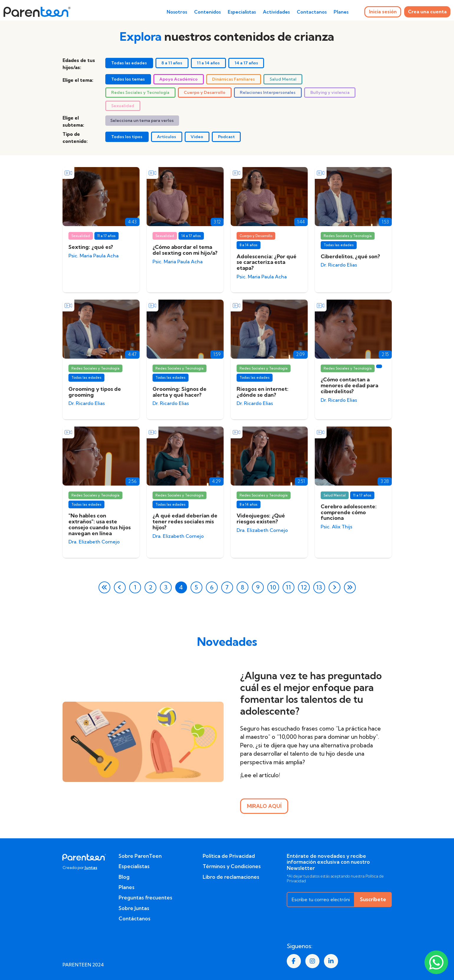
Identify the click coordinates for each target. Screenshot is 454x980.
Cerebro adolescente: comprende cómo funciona (349, 512)
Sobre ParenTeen (140, 856)
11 (288, 587)
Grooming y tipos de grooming (95, 392)
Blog (124, 877)
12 (304, 587)
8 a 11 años (172, 63)
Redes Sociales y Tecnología (140, 92)
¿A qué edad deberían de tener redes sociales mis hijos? (185, 521)
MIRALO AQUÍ (264, 806)
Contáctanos (135, 919)
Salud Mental (283, 79)
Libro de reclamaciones (231, 877)
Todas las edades (129, 63)
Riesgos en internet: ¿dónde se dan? (263, 392)
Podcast (226, 137)
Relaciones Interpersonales (268, 92)
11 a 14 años (208, 63)
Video (197, 137)
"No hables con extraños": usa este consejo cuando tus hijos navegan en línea (100, 524)
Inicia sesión (383, 12)
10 (273, 587)
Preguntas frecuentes (145, 898)
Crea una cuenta (427, 12)
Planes (341, 12)
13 (319, 587)
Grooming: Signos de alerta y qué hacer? (180, 392)
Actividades (276, 12)
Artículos (167, 137)
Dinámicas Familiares (233, 79)
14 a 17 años (246, 63)
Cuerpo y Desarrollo (205, 92)
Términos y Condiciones (232, 866)
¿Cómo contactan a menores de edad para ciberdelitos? (349, 385)
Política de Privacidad (229, 856)
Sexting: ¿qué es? (91, 247)
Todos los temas (128, 79)
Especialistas (242, 12)
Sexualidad (123, 106)
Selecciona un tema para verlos (142, 120)
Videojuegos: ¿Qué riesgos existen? (261, 518)
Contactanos (312, 12)
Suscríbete (373, 899)
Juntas (91, 868)
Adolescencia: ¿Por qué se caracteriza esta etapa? (267, 262)
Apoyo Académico (178, 79)
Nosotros (177, 12)
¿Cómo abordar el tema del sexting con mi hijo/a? (185, 250)
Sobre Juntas (134, 908)
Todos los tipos (127, 137)
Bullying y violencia (330, 92)
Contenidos (207, 12)
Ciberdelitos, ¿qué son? (350, 256)
